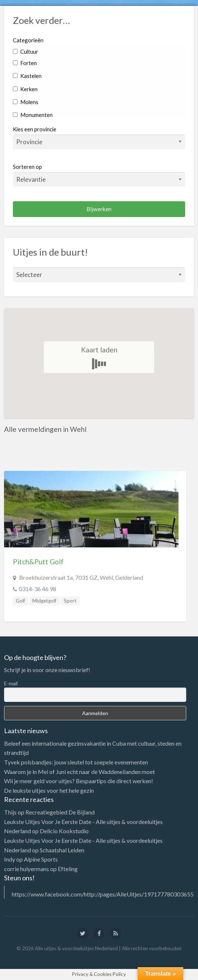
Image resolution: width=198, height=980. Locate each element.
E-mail (11, 683)
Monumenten (33, 115)
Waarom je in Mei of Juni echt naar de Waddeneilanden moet (79, 772)
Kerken (25, 89)
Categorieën (28, 40)
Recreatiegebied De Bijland (60, 812)
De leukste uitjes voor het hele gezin (49, 790)
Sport (70, 601)
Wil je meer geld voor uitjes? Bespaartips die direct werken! (79, 781)
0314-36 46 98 (38, 589)
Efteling (68, 869)
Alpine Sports (41, 859)
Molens (26, 102)
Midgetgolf (44, 601)
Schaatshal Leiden (62, 850)
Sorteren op (99, 175)
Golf (20, 601)
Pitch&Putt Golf (38, 562)
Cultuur (26, 52)
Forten (25, 63)
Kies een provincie (35, 129)
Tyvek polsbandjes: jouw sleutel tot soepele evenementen (76, 762)
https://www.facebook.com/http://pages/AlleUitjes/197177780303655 (103, 894)
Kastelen (27, 76)
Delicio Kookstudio (64, 831)
